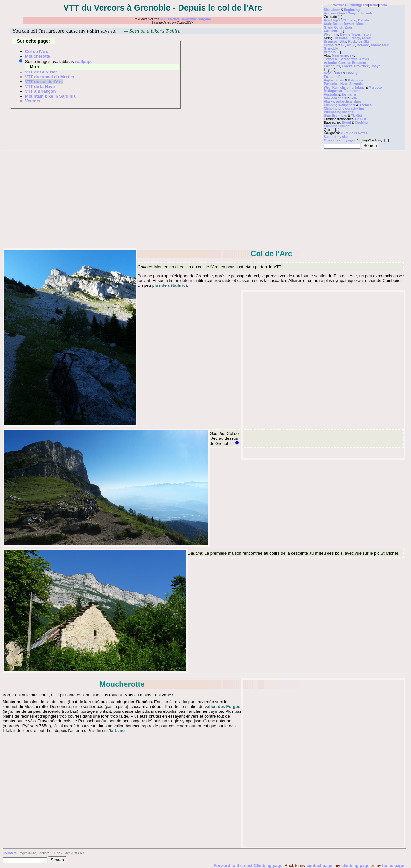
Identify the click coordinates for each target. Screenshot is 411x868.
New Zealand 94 (336, 98)
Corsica (344, 63)
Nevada (367, 13)
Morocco (375, 87)
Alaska (329, 102)
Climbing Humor (336, 126)
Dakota (363, 20)
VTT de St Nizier (41, 72)
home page (393, 866)
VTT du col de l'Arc (44, 82)
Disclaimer (332, 10)
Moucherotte (38, 56)
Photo (383, 5)
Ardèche (330, 63)
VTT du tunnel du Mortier (50, 77)
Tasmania (349, 94)
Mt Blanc (341, 38)
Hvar (344, 84)
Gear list (330, 116)
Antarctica (337, 5)
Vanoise (332, 59)
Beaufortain (348, 59)
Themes (365, 105)
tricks (343, 116)
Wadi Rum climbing (338, 87)
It (365, 119)
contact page (319, 866)
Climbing (353, 5)
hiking (360, 87)
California (331, 31)
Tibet (338, 73)
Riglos (329, 80)
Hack (365, 5)
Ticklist (356, 116)
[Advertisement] (204, 199)
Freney (355, 38)
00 (350, 98)
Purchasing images (338, 112)
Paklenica (331, 84)
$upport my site (336, 137)
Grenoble (331, 49)
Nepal (328, 73)
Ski (366, 42)
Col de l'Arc (37, 51)
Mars (357, 102)
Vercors (330, 52)
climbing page (355, 866)
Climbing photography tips (344, 109)
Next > (363, 133)
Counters (10, 853)
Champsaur (380, 45)
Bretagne (359, 63)
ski (343, 45)
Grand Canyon (349, 13)
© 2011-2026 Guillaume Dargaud (186, 19)
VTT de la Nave (40, 86)
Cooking (361, 123)
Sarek (366, 38)
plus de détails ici (170, 285)
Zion (349, 27)
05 (355, 98)
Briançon (331, 42)
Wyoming (331, 34)
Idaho (352, 20)
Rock (352, 42)
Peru (342, 77)
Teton (366, 34)
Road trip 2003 (335, 20)
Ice (360, 42)
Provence (361, 66)
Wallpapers (347, 105)
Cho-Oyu (353, 73)
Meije (351, 45)
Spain (340, 80)
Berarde (363, 45)
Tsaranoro (352, 91)
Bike (343, 42)
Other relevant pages (340, 140)
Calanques (332, 66)
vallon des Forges (222, 706)
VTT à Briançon (40, 91)
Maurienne (340, 56)
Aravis (364, 59)
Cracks (347, 66)
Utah (327, 24)
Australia (331, 94)
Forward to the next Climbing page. (249, 866)
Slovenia (356, 84)
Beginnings (353, 10)
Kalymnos (356, 80)
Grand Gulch (333, 27)
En (357, 119)
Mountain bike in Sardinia (50, 96)
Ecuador (330, 77)
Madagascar (333, 91)
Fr (362, 119)
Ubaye (375, 66)
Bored (346, 123)
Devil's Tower (350, 34)
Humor (373, 5)
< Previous (349, 133)
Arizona (330, 13)
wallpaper (84, 61)
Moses (361, 24)
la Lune (118, 731)
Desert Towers (344, 24)
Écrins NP (331, 45)
